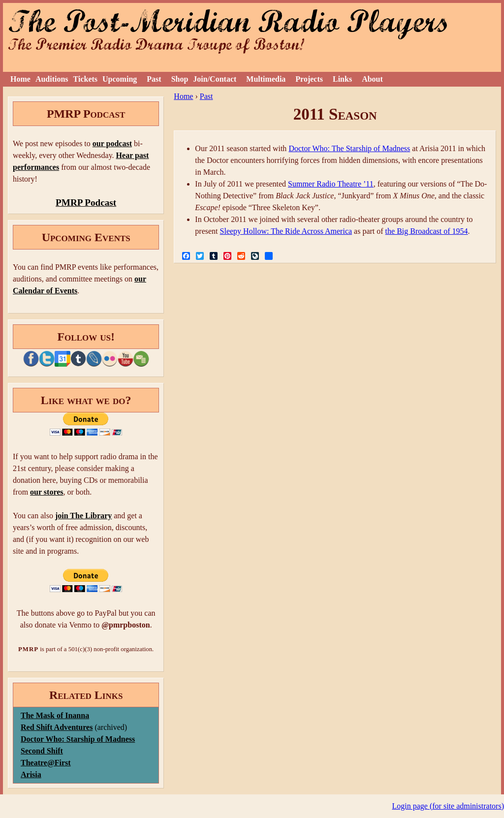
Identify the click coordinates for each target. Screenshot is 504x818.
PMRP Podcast (86, 203)
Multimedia (266, 79)
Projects (309, 79)
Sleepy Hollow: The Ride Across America (286, 231)
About (372, 79)
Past (154, 79)
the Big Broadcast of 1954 (427, 231)
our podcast (112, 143)
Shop (180, 79)
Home (20, 79)
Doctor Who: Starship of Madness (78, 739)
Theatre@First (46, 763)
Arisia (31, 774)
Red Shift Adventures (57, 727)
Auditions (52, 79)
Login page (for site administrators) (448, 806)
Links (342, 79)
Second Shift (42, 751)
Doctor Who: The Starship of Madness (349, 148)
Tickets (85, 79)
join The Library (83, 516)
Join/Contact (215, 79)
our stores (47, 492)
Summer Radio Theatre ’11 (331, 184)
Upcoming (120, 79)
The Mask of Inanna (55, 715)
